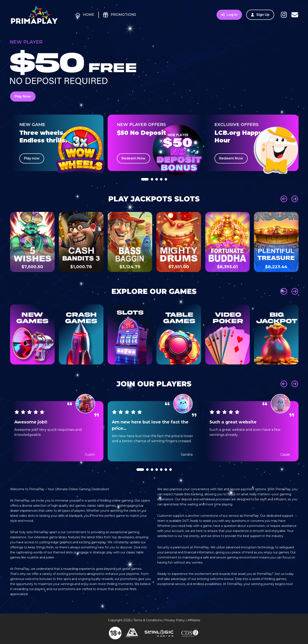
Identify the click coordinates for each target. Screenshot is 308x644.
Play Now (23, 96)
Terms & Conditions (147, 620)
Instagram (284, 15)
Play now (32, 158)
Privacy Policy (175, 620)
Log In (229, 15)
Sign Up (260, 15)
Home (88, 15)
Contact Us (295, 15)
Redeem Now (134, 158)
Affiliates (194, 620)
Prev (284, 199)
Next (295, 199)
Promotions (123, 15)
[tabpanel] (57, 143)
